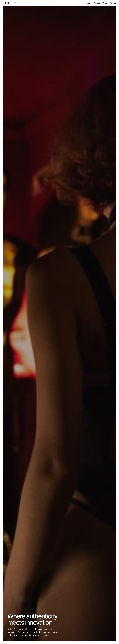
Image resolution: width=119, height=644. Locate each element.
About (89, 3)
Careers (97, 3)
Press (105, 3)
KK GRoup (9, 3)
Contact (113, 3)
